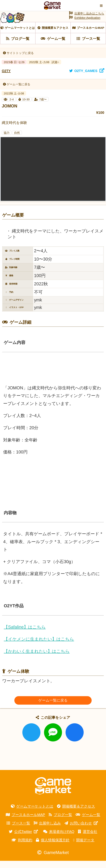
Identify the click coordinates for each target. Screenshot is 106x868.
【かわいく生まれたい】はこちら (37, 658)
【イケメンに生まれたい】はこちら (39, 646)
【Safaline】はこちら (25, 634)
